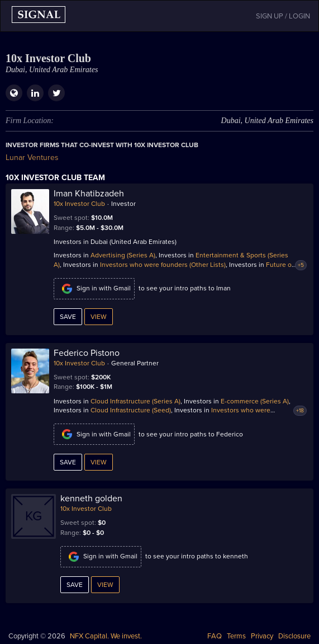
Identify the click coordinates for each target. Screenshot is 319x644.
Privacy (262, 636)
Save (68, 317)
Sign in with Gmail (94, 289)
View (99, 317)
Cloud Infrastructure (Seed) (131, 410)
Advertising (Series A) (123, 255)
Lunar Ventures (32, 158)
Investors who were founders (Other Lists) (163, 265)
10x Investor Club (79, 204)
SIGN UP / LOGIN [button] (283, 16)
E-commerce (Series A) (255, 401)
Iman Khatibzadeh (89, 194)
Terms (236, 636)
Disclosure (294, 636)
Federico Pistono (87, 353)
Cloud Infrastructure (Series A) (135, 401)
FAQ (215, 636)
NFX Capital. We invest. (106, 636)
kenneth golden (91, 499)
